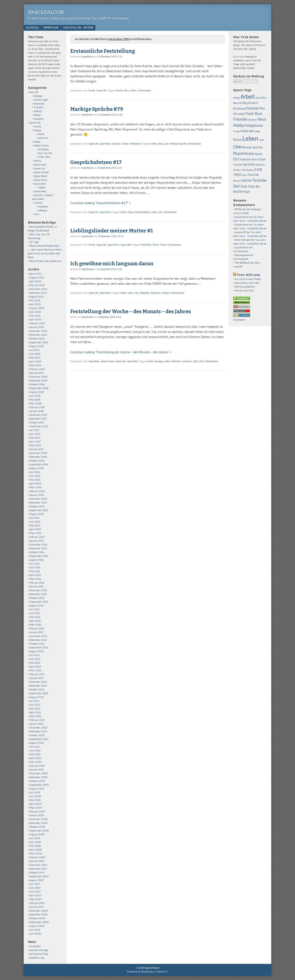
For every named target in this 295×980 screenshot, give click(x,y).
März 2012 (35, 670)
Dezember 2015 (38, 499)
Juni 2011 (35, 705)
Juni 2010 (35, 750)
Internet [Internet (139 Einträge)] (247, 131)
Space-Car (39, 168)
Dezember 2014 (38, 544)
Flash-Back (146, 245)
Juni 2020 (35, 312)
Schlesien (43, 138)
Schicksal (187, 361)
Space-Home (41, 176)
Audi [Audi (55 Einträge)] (258, 98)
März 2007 (36, 899)
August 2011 (37, 697)
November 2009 (38, 777)
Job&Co (38, 111)
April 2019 (35, 361)
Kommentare (194, 144)
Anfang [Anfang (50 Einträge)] (237, 98)
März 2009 (36, 808)
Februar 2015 (37, 537)
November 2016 (38, 457)
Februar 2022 (37, 285)
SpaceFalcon (46, 12)
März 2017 (35, 445)
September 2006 (39, 922)
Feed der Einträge (39, 950)
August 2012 (37, 651)
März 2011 (35, 716)
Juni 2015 (35, 522)
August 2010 (37, 743)
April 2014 (35, 575)
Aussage (159, 361)
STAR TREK (44, 157)
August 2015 (37, 514)
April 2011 (35, 712)
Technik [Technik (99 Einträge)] (253, 175)
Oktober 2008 (37, 827)
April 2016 (35, 483)
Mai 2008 (35, 846)
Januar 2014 (37, 586)
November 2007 (38, 869)
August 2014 (37, 560)
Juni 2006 (35, 933)
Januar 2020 (37, 327)
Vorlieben (39, 119)
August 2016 (37, 468)
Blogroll (32, 28)
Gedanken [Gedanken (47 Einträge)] (252, 120)
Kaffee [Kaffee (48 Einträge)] (257, 131)
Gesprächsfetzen (142, 212)
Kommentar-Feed (39, 954)
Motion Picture (41, 145)
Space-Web (126, 245)
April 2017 (35, 441)
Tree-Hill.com (248, 275)
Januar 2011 (36, 724)
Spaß (195, 361)
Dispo (161, 144)
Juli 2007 (35, 884)
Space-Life (101, 90)
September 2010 (39, 739)
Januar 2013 (36, 632)
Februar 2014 (37, 583)
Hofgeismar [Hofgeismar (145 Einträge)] (254, 125)
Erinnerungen (41, 100)
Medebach (145, 293)
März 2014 (35, 579)
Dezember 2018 (38, 377)
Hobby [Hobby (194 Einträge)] (239, 125)
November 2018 (38, 380)
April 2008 (36, 850)
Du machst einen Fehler (248, 279)
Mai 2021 (35, 300)
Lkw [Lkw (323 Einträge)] (237, 147)
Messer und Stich (244, 290)
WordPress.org (37, 958)
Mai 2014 (35, 571)
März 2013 (35, 625)
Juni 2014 (35, 567)
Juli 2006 (35, 930)
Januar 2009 (37, 815)
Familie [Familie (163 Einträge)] (252, 108)
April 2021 (35, 304)
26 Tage (34, 242)
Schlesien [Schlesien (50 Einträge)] (238, 165)
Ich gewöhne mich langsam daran (112, 264)
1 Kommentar (145, 90)
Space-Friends (108, 361)
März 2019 (35, 365)
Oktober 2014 (37, 552)
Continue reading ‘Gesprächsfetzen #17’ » (101, 203)
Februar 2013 (37, 628)
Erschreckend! (241, 251)
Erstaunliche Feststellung (103, 51)
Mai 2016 (35, 480)
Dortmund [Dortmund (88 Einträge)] (240, 108)
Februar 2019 (37, 369)
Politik (41, 134)
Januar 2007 (37, 907)
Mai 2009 (35, 800)
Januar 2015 (37, 541)
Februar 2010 (37, 766)
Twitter (42, 187)
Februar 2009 (37, 811)
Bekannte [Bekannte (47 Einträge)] (238, 103)
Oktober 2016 (37, 461)
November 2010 (38, 731)
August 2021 (37, 297)
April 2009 (35, 804)
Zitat (201, 361)
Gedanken (39, 104)
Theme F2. (162, 972)
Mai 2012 (35, 663)
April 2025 (35, 274)
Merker (37, 115)
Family (92, 90)
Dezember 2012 (38, 636)
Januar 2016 (37, 495)
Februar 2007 (37, 903)
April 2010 (35, 758)
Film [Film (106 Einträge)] (262, 108)
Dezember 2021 (38, 289)
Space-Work (105, 144)
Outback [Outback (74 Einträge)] (245, 159)
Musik (156, 245)
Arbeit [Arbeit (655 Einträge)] (248, 97)
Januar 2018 (37, 411)
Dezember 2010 (38, 728)
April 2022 (35, 281)
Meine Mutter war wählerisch (45, 261)
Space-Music (113, 245)
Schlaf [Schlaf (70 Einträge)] (262, 159)
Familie (119, 90)
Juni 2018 (35, 396)
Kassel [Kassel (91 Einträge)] (237, 140)
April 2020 (35, 319)
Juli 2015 (34, 518)
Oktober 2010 (37, 735)
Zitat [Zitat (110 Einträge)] (244, 186)
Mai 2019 (35, 358)
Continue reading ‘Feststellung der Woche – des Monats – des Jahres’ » (121, 352)
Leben (133, 90)
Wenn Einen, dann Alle (247, 283)
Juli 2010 (35, 747)
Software (43, 210)
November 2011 (38, 686)
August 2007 (37, 880)
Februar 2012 (37, 674)
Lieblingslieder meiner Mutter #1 (112, 231)
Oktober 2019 (37, 338)
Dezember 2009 (39, 773)
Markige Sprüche (178, 144)
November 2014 (38, 548)
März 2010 (36, 762)
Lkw (167, 144)
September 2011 (39, 693)
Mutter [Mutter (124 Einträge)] (249, 154)
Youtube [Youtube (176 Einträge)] (259, 180)
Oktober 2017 (37, 422)
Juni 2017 (35, 434)
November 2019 (38, 335)
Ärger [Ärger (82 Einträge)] (247, 192)
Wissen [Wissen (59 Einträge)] (237, 181)
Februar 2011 (37, 720)
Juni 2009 (35, 796)
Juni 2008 (35, 842)
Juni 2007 (35, 888)
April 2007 (35, 895)
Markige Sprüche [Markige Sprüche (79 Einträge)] (252, 147)
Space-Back (94, 361)
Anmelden (35, 946)
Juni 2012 (35, 659)
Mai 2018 (35, 400)
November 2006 (39, 914)
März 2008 (36, 853)
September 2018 (39, 388)
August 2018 (37, 392)
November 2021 (38, 293)
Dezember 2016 (38, 453)
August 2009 (37, 789)
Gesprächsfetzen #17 (96, 162)
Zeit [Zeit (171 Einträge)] (236, 186)
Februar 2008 (37, 857)
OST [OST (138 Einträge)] (236, 159)
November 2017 (38, 419)
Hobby (37, 142)
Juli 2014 (34, 564)
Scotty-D (166, 293)
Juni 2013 (35, 613)
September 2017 (39, 426)
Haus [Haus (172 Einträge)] (262, 119)
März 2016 (36, 487)
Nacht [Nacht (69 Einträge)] (258, 154)
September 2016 (39, 464)
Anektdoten (239, 320)
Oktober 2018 (37, 384)
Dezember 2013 (38, 590)
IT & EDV (39, 107)
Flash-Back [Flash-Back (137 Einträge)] (254, 114)
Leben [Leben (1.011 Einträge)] (250, 138)
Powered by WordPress (140, 972)
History (37, 130)
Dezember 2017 (38, 415)
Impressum (51, 28)
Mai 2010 (35, 754)
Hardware (43, 206)
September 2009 (39, 785)
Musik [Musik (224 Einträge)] (238, 153)
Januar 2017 (36, 449)
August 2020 (37, 308)
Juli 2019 (34, 350)
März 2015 (35, 533)
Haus (127, 90)
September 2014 (39, 556)
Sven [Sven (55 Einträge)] (244, 175)
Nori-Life (34, 92)
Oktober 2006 (37, 918)
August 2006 (37, 926)
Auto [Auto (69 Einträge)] (263, 97)
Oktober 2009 (37, 781)
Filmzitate (43, 149)
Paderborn (156, 293)
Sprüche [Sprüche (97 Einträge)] (249, 164)
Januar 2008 (37, 861)
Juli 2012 (34, 655)
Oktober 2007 (37, 872)
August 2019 (37, 346)
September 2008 (39, 831)
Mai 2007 (35, 892)
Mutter (163, 245)
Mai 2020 (35, 316)
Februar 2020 (37, 323)
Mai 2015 (35, 525)
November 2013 (38, 594)
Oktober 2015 (37, 506)
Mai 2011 (35, 708)
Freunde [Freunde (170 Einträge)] (240, 119)
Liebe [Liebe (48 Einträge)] (261, 140)
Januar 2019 (37, 373)
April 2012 (35, 667)
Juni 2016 (35, 476)
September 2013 (39, 602)
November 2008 (39, 823)
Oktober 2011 (37, 689)
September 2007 (39, 876)
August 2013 (37, 605)
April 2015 (35, 529)
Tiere (36, 214)
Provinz (37, 161)
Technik (38, 203)
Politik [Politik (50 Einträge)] (254, 160)
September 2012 (39, 647)
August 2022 (37, 277)
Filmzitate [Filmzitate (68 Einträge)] (239, 114)
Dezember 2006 (39, 911)
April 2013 (35, 621)
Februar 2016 (37, 491)
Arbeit (154, 144)
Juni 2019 (35, 354)
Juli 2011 (34, 701)
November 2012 (38, 640)
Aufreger (38, 96)
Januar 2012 (37, 678)
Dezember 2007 (38, 865)
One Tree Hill (45, 153)
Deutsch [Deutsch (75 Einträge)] (253, 103)
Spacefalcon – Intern (78, 28)
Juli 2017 (34, 430)
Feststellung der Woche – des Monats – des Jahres (131, 311)
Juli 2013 (34, 609)
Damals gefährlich (245, 287)
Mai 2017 (35, 438)
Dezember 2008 (39, 819)
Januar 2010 (37, 769)
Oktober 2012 (37, 644)
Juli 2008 (35, 838)
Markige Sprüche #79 (97, 109)
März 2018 (36, 403)
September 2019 (39, 342)
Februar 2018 (37, 407)
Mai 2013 (35, 617)
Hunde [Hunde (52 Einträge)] (236, 131)
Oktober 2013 (37, 598)
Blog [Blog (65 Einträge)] (245, 103)
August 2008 (37, 834)
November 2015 (38, 503)
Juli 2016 (35, 472)
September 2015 (39, 510)
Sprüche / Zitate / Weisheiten (126, 144)
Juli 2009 (35, 792)
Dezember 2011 (38, 682)
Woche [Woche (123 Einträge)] (247, 180)
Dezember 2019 (38, 331)
